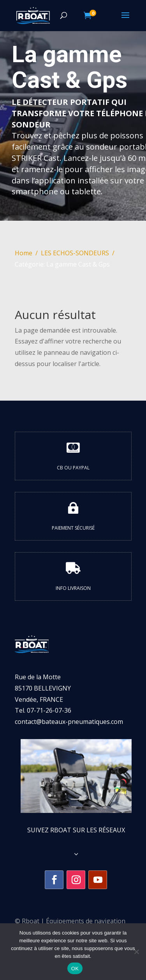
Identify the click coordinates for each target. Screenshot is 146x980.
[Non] (136, 952)
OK (75, 969)
